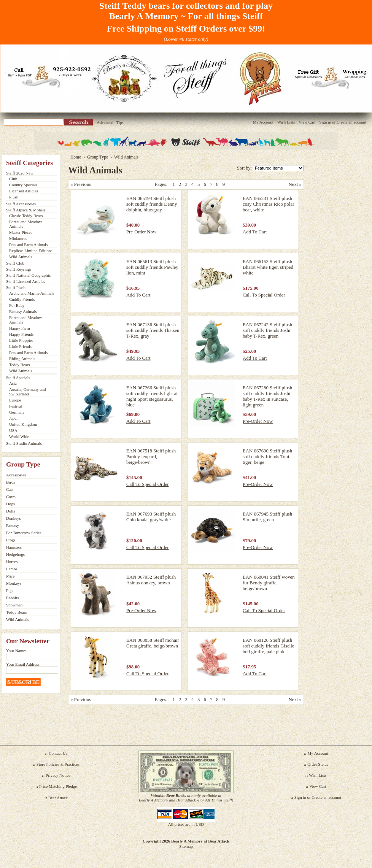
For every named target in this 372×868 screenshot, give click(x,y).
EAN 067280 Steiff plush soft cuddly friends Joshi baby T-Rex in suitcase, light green (267, 396)
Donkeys (14, 518)
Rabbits (12, 598)
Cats (10, 489)
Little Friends (20, 346)
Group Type (98, 157)
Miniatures (18, 238)
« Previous (81, 184)
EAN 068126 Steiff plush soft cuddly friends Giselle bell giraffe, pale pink (268, 646)
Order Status (318, 764)
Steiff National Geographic (29, 275)
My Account (263, 122)
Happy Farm (20, 328)
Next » (295, 184)
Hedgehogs (15, 554)
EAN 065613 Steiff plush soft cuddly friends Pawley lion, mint (152, 267)
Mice (10, 576)
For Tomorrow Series (24, 533)
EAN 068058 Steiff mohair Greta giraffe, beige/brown (153, 643)
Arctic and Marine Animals (32, 293)
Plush (14, 197)
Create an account (351, 122)
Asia (13, 383)
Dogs (10, 504)
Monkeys (14, 583)
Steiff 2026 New (20, 173)
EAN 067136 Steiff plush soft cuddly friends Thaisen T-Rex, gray (153, 330)
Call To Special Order (264, 295)
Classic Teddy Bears (26, 216)
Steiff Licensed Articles (25, 281)
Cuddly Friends (22, 299)
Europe (15, 400)
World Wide (19, 436)
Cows (11, 497)
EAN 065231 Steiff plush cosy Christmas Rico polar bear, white (268, 204)
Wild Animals (21, 257)
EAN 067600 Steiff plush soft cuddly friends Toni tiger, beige (267, 457)
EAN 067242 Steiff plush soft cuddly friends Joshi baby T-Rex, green (267, 330)
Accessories (16, 475)
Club (13, 179)
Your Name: (16, 651)
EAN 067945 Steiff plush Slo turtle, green (267, 517)
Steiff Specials (18, 378)
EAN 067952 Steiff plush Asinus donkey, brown (151, 580)
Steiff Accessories (21, 204)
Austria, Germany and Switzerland (27, 392)
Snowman (14, 605)
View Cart (307, 122)
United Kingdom (23, 424)
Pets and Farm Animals (28, 244)
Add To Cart (255, 232)
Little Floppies (21, 340)
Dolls (11, 511)
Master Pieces (21, 232)
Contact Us (58, 753)
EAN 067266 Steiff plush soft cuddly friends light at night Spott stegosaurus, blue (152, 396)
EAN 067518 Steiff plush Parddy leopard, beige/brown (151, 457)
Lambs (12, 569)
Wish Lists (286, 122)
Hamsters (14, 547)
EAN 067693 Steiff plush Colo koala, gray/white (151, 517)
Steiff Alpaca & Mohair (26, 210)
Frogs (11, 540)
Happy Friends (21, 334)
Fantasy (13, 525)
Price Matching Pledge (58, 786)
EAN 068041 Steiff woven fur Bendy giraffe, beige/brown (269, 583)
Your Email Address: (23, 664)
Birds (11, 482)
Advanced (105, 122)
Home (76, 157)
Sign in (325, 122)
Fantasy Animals (23, 311)
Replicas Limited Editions (31, 251)
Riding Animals (22, 359)
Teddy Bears (20, 365)
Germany (17, 412)
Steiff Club (15, 263)
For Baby (17, 305)
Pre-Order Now (141, 232)
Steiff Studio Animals (24, 443)
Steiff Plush (16, 287)
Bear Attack (58, 798)
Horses (12, 562)
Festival (16, 406)
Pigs (10, 590)
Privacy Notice (58, 775)
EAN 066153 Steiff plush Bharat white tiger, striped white (268, 267)
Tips (120, 122)
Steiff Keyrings (19, 269)
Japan (14, 418)
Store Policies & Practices (58, 764)
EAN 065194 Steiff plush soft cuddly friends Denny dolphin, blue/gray (152, 204)
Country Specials (23, 185)
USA (13, 430)
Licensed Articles (24, 191)
